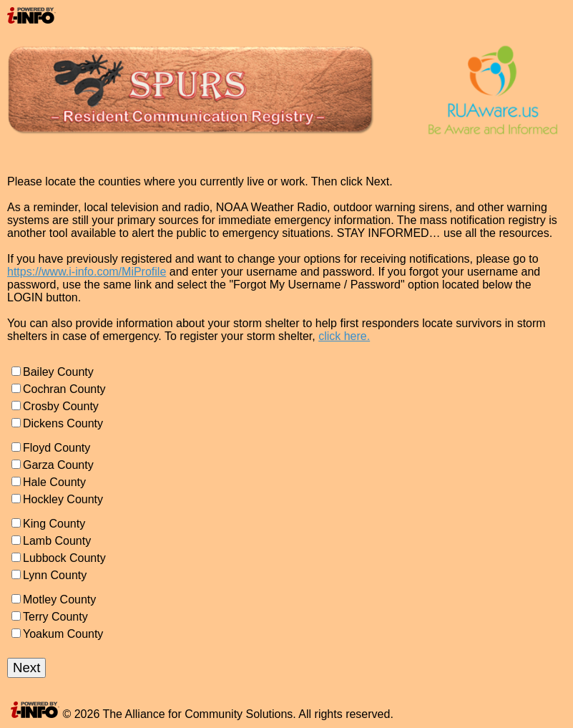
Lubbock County (64, 558)
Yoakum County (63, 634)
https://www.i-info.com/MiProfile (87, 272)
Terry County (55, 617)
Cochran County (64, 389)
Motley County (59, 600)
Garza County (58, 465)
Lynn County (55, 575)
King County (54, 524)
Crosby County (61, 406)
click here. (344, 336)
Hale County (54, 482)
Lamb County (57, 541)
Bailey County (58, 372)
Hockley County (63, 499)
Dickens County (63, 423)
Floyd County (57, 448)
